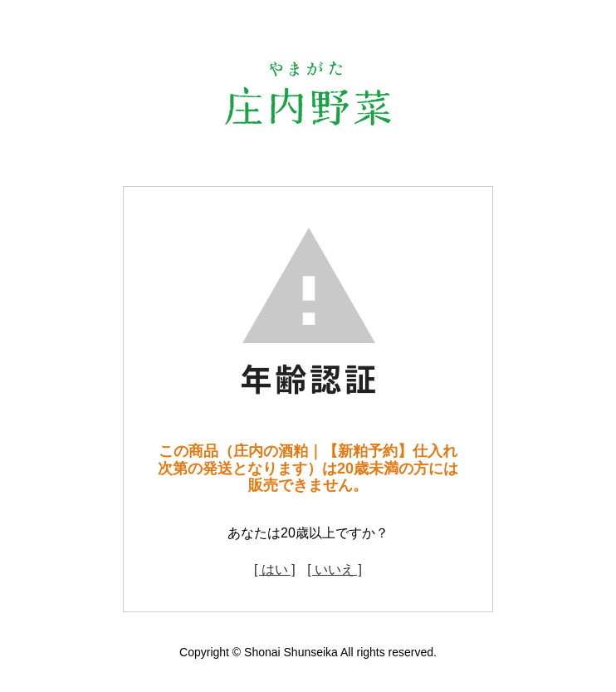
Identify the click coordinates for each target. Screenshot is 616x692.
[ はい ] (275, 569)
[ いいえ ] (335, 569)
